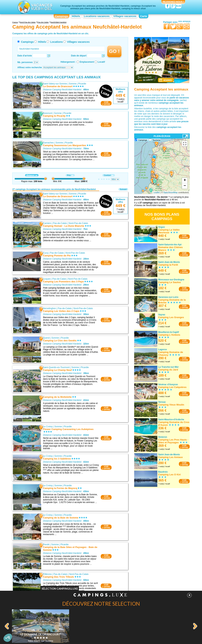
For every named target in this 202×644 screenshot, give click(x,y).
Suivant (123, 189)
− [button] (185, 186)
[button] (8, 638)
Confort (109, 175)
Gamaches (48, 143)
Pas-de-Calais (60, 223)
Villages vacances (125, 16)
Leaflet (157, 192)
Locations (57, 42)
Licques (47, 279)
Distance (32, 175)
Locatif (101, 62)
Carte (144, 16)
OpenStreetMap (171, 192)
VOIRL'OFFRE (106, 103)
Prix (70, 175)
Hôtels (76, 16)
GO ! (114, 51)
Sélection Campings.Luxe (60, 589)
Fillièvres (47, 574)
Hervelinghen (50, 308)
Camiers (47, 223)
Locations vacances (97, 16)
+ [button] (185, 180)
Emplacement (87, 62)
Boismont (48, 113)
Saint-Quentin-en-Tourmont (56, 367)
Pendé (46, 544)
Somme (73, 84)
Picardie (82, 84)
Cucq (46, 253)
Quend (46, 338)
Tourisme (156, 140)
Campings (61, 16)
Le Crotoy (48, 427)
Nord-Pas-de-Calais (78, 223)
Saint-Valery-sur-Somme (55, 84)
